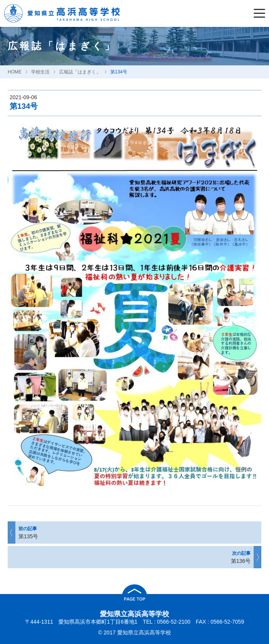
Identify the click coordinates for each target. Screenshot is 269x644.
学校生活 (40, 72)
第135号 (134, 532)
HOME (15, 72)
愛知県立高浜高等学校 (134, 614)
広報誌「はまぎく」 (80, 72)
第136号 (135, 557)
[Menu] (261, 13)
